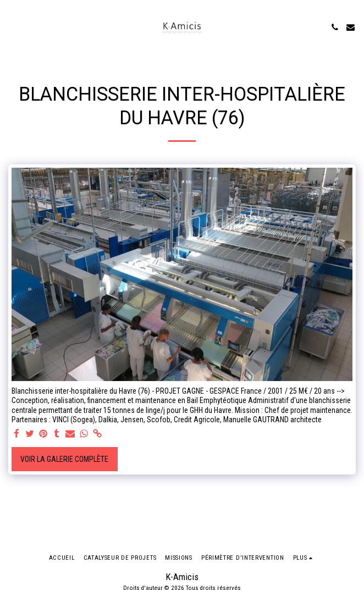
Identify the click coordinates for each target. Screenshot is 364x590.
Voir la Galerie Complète (64, 459)
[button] (12, 27)
